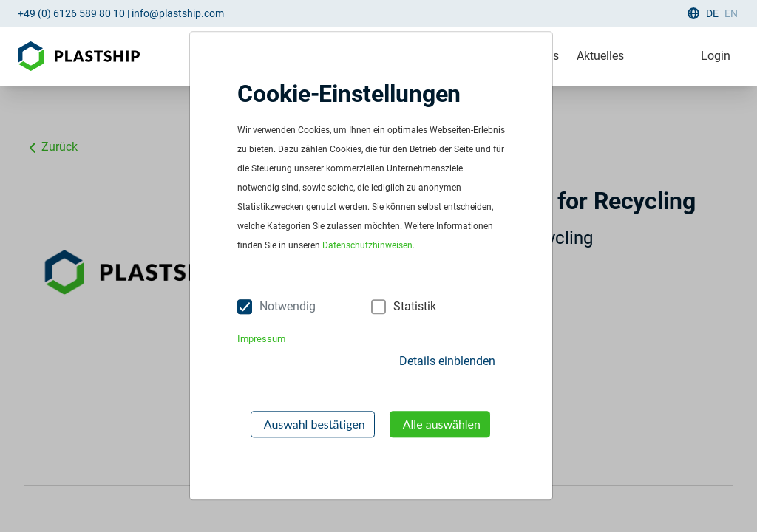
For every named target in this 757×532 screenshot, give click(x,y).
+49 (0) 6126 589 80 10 (71, 13)
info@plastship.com (178, 13)
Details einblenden (447, 361)
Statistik (415, 306)
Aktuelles (600, 56)
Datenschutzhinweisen (367, 246)
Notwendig (288, 306)
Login (716, 56)
